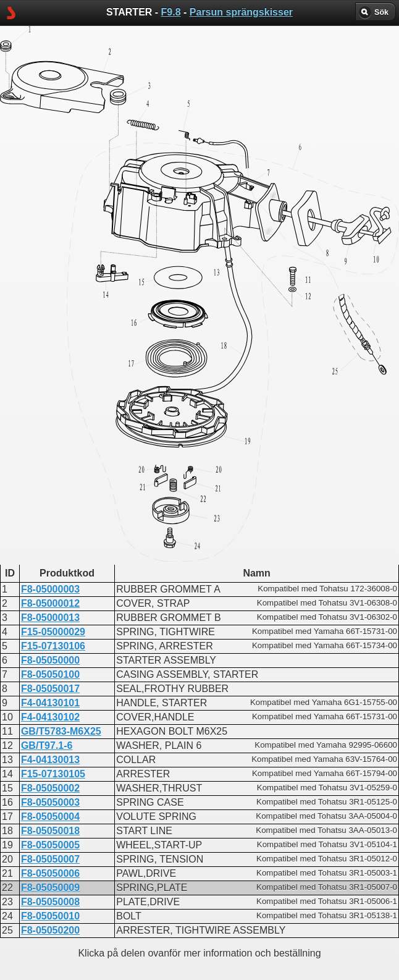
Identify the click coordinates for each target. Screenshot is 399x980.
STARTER (158, 594)
